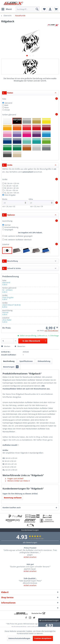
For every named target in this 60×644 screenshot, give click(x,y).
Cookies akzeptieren (43, 638)
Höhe (41, 202)
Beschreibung (9, 361)
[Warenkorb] (56, 9)
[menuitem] (6, 9)
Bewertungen (11, 367)
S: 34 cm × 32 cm (11, 186)
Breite (15, 202)
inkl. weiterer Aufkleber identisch (18, 240)
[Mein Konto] (50, 9)
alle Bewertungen (30, 542)
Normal (7, 225)
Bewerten (20, 346)
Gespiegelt (9, 230)
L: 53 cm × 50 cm (11, 190)
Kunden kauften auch (12, 507)
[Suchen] (37, 9)
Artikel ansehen (30, 557)
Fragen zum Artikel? (14, 478)
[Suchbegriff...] (28, 9)
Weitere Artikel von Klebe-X (17, 481)
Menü (7, 9)
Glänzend (8, 103)
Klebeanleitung (44, 361)
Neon (7, 108)
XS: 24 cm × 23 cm (12, 183)
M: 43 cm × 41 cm (12, 188)
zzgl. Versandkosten (51, 331)
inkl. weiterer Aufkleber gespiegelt (18, 236)
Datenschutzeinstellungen (19, 638)
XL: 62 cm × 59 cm (12, 193)
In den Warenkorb (34, 341)
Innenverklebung (11, 227)
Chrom (7, 110)
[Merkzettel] (44, 9)
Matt (6, 105)
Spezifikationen (26, 361)
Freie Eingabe (10, 195)
